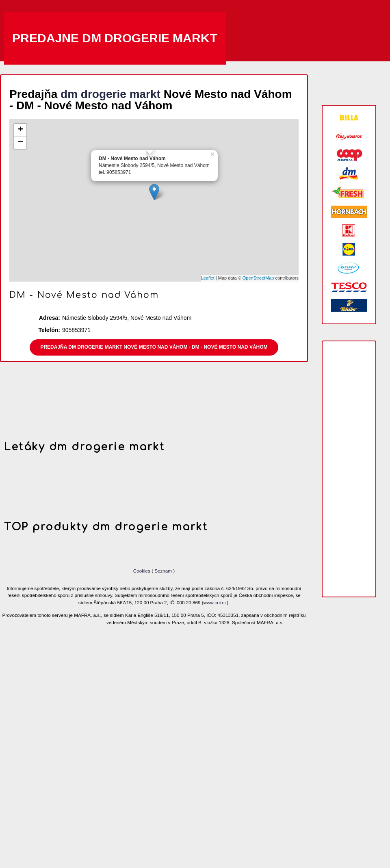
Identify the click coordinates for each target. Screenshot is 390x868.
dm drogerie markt (110, 94)
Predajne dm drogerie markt (115, 38)
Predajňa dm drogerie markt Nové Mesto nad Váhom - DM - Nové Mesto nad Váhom (154, 347)
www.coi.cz (215, 602)
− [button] (21, 143)
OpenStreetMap (258, 278)
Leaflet (208, 278)
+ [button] (21, 130)
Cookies (142, 571)
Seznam (163, 571)
